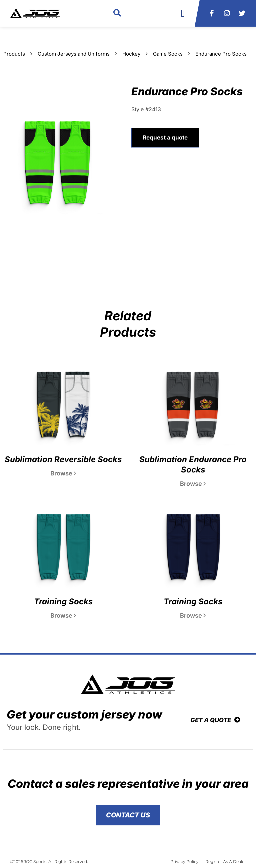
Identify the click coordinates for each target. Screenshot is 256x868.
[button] (117, 13)
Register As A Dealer (226, 862)
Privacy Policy (184, 862)
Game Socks (168, 54)
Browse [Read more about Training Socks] (63, 615)
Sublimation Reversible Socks (63, 459)
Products (14, 54)
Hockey (131, 54)
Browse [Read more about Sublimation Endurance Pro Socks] (193, 484)
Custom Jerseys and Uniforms (74, 54)
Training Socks (63, 601)
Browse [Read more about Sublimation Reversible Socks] (63, 473)
